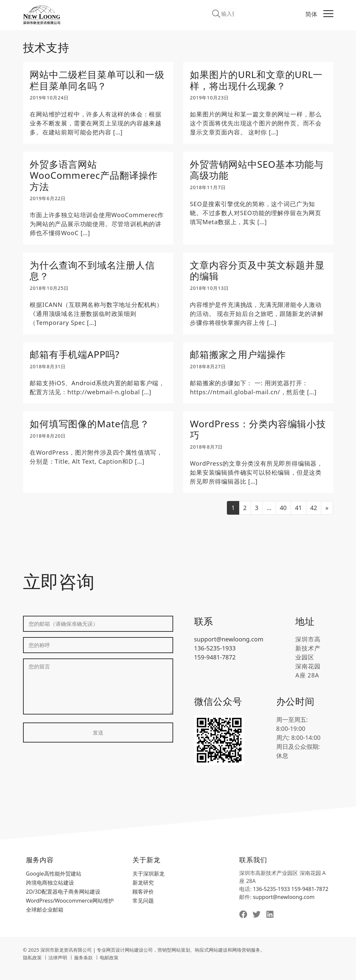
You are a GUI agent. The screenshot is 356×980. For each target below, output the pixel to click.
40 (283, 519)
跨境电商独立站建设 (50, 894)
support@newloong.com (229, 650)
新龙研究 (143, 894)
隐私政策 (32, 968)
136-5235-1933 (215, 659)
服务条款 (83, 968)
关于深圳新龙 (148, 885)
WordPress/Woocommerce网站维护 (70, 912)
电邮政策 (109, 968)
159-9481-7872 (215, 668)
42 (314, 519)
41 (298, 519)
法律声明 (58, 968)
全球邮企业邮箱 (45, 921)
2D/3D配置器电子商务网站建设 (63, 903)
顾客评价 (143, 903)
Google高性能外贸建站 (54, 885)
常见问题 (143, 912)
